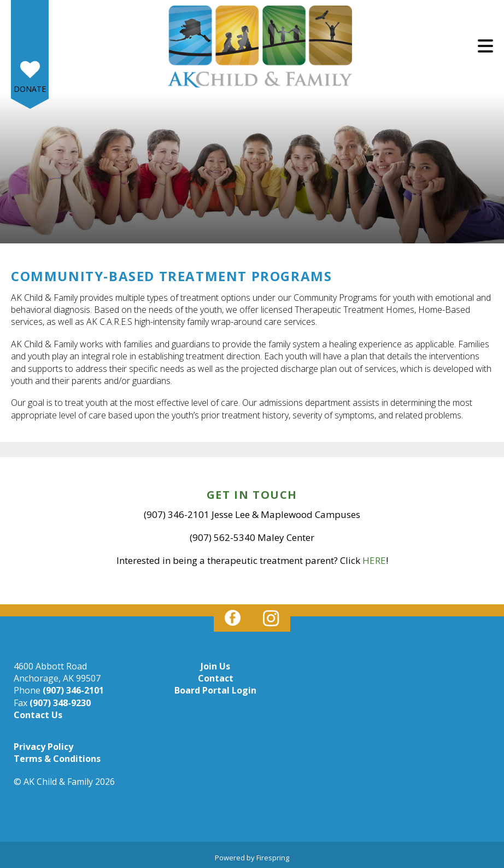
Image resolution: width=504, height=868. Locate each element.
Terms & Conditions (57, 759)
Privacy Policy (43, 747)
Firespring (273, 858)
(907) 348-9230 (60, 703)
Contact (216, 678)
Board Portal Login (215, 690)
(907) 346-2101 (73, 690)
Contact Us (38, 715)
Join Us (215, 666)
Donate (30, 89)
